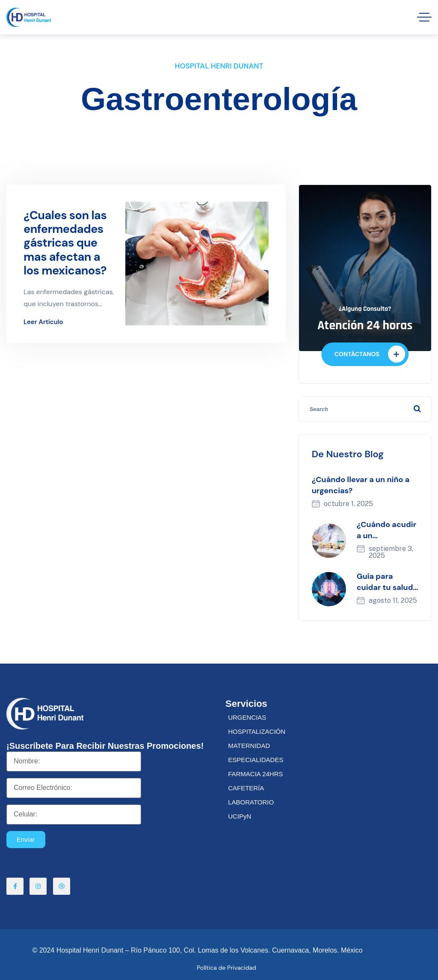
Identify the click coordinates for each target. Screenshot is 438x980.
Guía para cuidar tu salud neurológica (385, 587)
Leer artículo (43, 322)
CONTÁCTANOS (370, 354)
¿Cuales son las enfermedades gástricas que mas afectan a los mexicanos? (65, 243)
